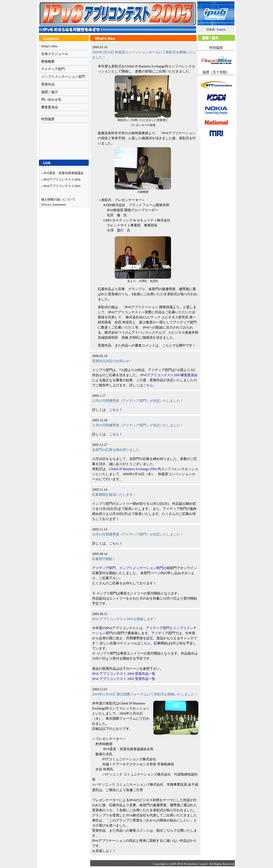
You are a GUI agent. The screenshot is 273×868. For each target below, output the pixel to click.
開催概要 (48, 61)
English (221, 29)
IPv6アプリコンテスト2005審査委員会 (169, 375)
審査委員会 (50, 107)
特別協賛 (48, 119)
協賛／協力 (50, 92)
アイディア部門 (53, 69)
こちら (167, 345)
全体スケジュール (55, 54)
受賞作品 (48, 84)
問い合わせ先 (51, 100)
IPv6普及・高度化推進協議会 (63, 173)
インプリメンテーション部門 (63, 77)
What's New (49, 46)
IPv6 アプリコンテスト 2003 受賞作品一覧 (124, 679)
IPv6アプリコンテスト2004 (62, 179)
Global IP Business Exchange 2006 (133, 469)
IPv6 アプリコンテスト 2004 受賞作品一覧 (124, 674)
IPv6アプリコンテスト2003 (62, 186)
